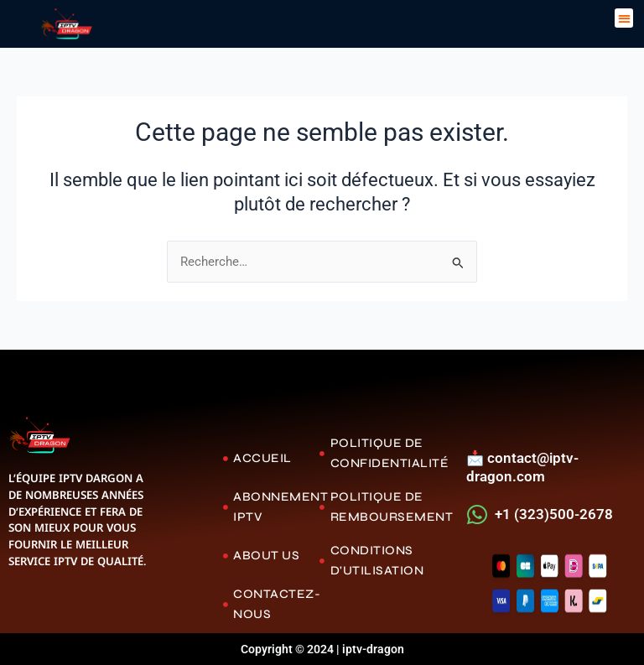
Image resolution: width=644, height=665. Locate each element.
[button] (624, 18)
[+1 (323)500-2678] (478, 514)
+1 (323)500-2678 (554, 514)
